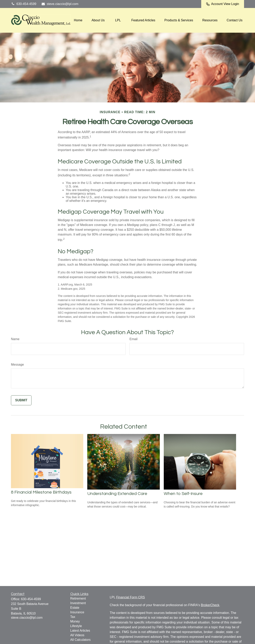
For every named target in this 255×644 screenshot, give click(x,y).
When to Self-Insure (183, 494)
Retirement (78, 598)
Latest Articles (80, 631)
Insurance (77, 612)
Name (15, 339)
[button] (78, 20)
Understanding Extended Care (117, 494)
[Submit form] (21, 400)
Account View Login (223, 4)
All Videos (77, 635)
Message (17, 365)
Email (133, 339)
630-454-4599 (24, 4)
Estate (75, 608)
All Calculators (80, 640)
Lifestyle (76, 626)
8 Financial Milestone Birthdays (41, 492)
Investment (78, 603)
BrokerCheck (210, 605)
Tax (73, 617)
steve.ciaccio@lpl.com (60, 4)
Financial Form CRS (130, 597)
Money (75, 621)
